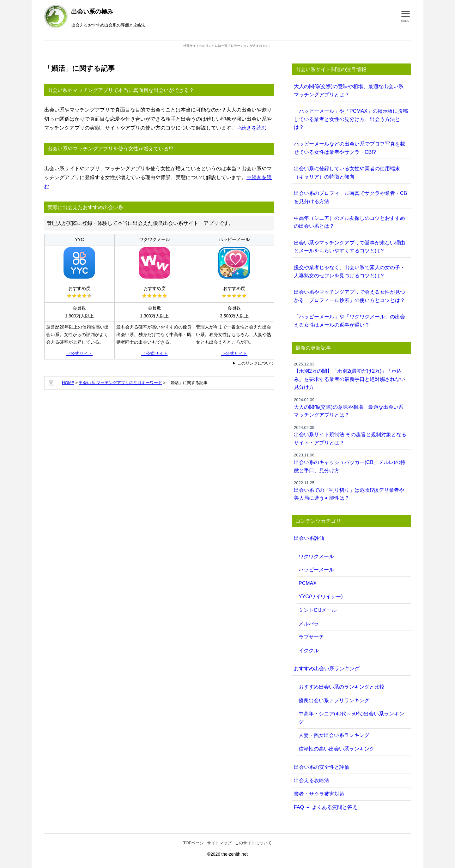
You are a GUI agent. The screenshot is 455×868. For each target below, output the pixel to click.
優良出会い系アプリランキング (334, 700)
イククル (309, 651)
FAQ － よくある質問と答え (326, 807)
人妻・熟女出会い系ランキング (334, 735)
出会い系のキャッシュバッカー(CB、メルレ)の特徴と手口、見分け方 (352, 462)
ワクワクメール (316, 556)
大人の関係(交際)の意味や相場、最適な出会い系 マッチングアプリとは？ (349, 90)
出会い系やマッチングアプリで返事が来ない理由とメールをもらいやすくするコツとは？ (349, 247)
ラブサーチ (311, 637)
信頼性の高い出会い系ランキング (337, 749)
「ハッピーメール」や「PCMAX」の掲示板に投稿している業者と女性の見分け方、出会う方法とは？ (351, 119)
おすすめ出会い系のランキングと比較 (342, 687)
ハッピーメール (316, 570)
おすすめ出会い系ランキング (327, 669)
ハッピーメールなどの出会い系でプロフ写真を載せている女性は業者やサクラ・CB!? (349, 148)
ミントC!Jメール (318, 610)
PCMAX (308, 583)
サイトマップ (219, 843)
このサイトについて (253, 843)
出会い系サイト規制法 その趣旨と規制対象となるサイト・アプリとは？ (352, 435)
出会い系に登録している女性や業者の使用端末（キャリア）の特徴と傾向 (347, 173)
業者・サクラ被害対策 (319, 794)
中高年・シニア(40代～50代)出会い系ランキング (351, 718)
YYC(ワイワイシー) (321, 597)
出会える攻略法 (312, 780)
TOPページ (194, 843)
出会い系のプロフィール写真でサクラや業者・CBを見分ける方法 (350, 197)
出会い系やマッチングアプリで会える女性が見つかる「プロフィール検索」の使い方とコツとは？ (349, 296)
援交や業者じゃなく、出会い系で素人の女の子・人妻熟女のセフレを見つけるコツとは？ (349, 271)
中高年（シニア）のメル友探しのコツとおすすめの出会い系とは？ (349, 222)
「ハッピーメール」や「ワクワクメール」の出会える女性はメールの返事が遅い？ (349, 321)
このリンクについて (256, 363)
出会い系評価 (309, 538)
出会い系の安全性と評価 (322, 767)
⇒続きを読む (252, 128)
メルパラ (309, 624)
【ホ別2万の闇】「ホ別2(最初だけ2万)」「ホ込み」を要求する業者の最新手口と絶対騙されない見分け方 (352, 376)
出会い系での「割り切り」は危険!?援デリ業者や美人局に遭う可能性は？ (352, 490)
